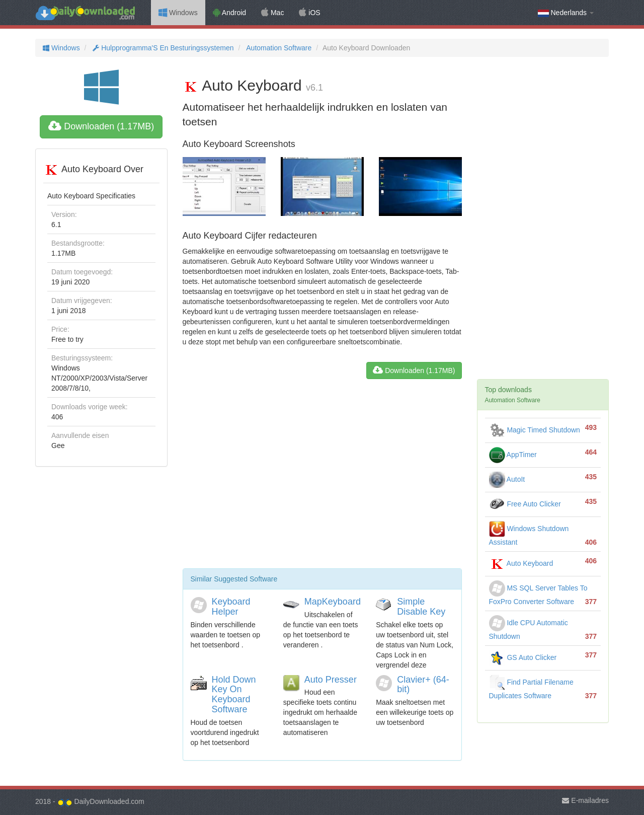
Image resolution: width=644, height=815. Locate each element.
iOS (309, 13)
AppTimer (513, 455)
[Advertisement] (322, 478)
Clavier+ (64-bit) (423, 685)
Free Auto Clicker (525, 504)
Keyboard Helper (231, 607)
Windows (178, 13)
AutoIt (507, 479)
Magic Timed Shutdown (535, 430)
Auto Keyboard (521, 563)
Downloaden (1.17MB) (101, 126)
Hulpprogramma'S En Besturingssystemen (162, 48)
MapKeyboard (333, 602)
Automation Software (278, 48)
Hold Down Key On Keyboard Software (234, 694)
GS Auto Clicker (523, 657)
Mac (272, 13)
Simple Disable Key (421, 607)
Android (229, 13)
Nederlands (566, 13)
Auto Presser (331, 680)
